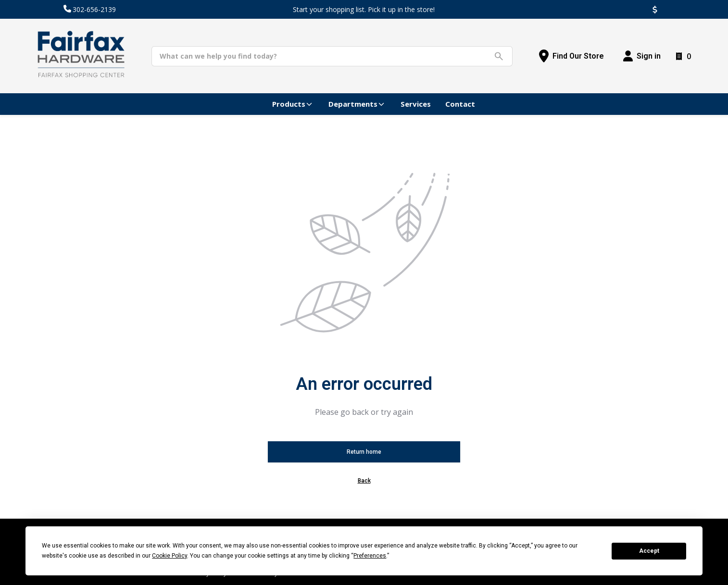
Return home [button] (364, 452)
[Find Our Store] (571, 56)
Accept (649, 551)
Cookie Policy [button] (169, 556)
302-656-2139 (94, 9)
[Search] (325, 56)
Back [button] (364, 481)
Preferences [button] (370, 556)
